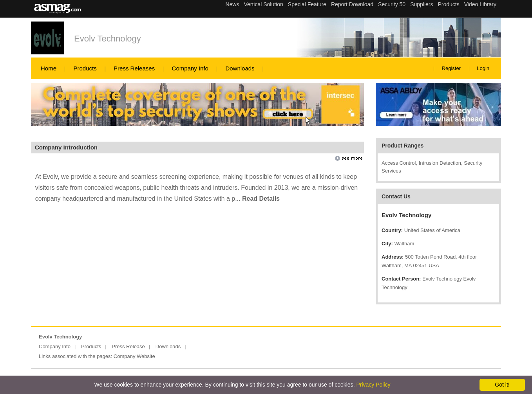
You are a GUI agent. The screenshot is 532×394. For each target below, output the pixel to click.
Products (85, 68)
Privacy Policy (373, 385)
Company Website (134, 356)
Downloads (240, 68)
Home (49, 68)
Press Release (128, 346)
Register (451, 68)
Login (483, 68)
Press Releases (134, 68)
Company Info (190, 68)
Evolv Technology (108, 39)
